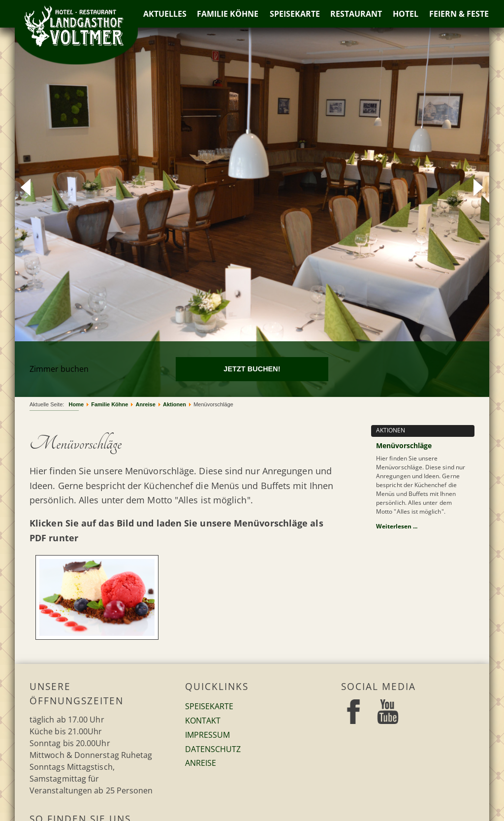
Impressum (207, 735)
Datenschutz (213, 749)
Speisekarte (295, 14)
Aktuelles (164, 14)
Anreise (201, 763)
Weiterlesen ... (397, 526)
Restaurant (357, 14)
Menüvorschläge (404, 445)
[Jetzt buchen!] (252, 369)
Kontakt (203, 721)
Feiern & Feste (459, 14)
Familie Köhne (228, 14)
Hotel (406, 14)
